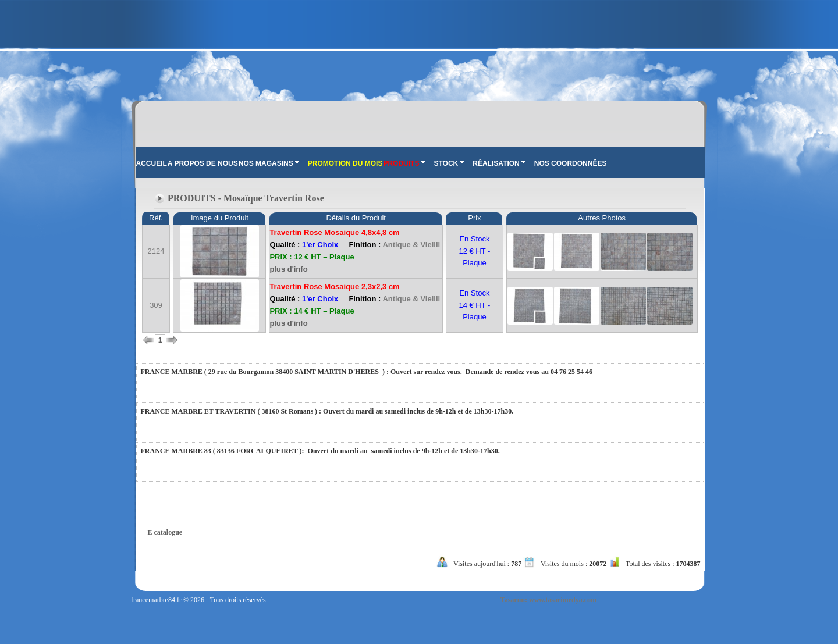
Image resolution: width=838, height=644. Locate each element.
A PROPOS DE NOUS (203, 163)
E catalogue (165, 532)
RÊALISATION (499, 163)
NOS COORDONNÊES (571, 163)
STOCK (449, 163)
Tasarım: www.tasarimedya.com (548, 600)
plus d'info (288, 269)
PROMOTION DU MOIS (345, 163)
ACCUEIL (152, 163)
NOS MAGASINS (269, 163)
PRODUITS (404, 163)
